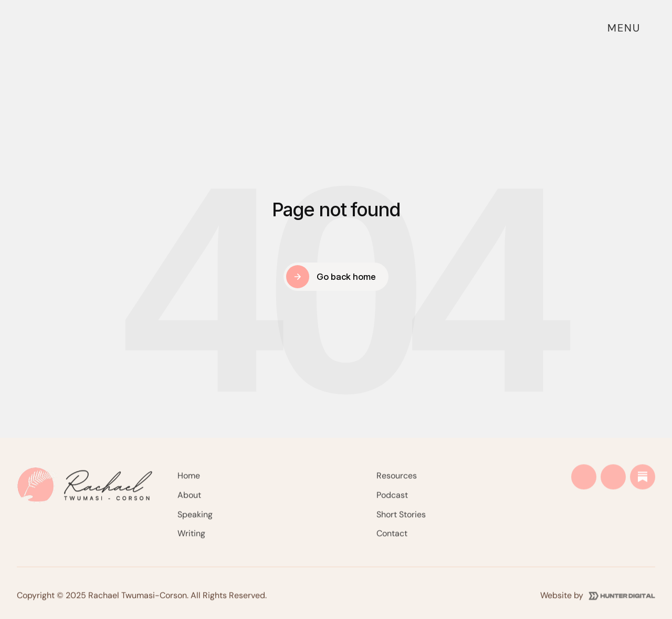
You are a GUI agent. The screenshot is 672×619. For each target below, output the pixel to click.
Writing (191, 539)
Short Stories (401, 520)
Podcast (392, 501)
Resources (397, 481)
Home (189, 481)
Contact (392, 539)
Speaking (195, 520)
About (189, 501)
